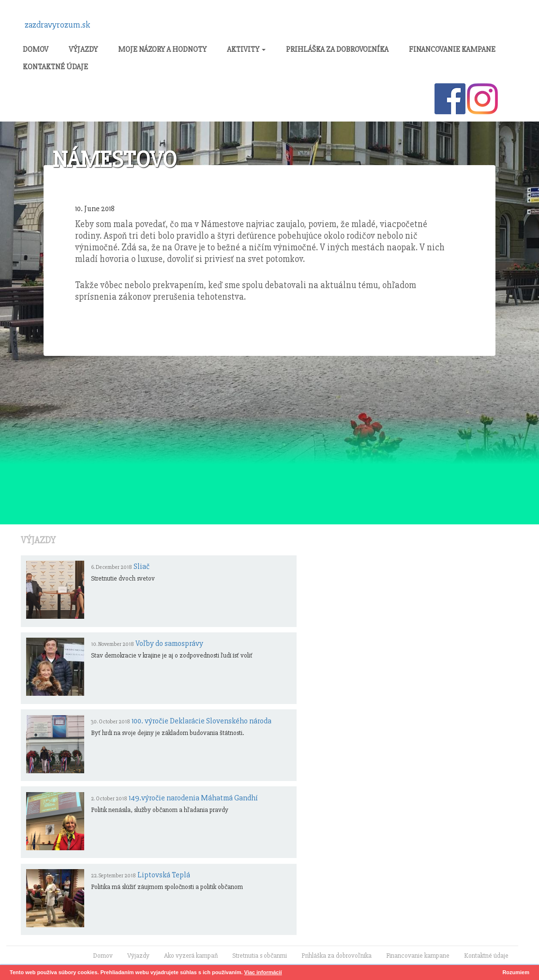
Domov (36, 49)
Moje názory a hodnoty (162, 49)
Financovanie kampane (452, 49)
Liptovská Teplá (164, 875)
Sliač (142, 567)
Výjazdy (83, 49)
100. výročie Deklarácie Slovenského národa (202, 721)
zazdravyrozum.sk (58, 25)
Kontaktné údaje (55, 67)
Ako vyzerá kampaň (191, 956)
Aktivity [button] (246, 49)
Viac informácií (263, 972)
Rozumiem (516, 972)
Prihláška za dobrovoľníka (337, 49)
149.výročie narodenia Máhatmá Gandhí (193, 798)
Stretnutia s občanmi (260, 956)
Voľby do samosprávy (169, 643)
